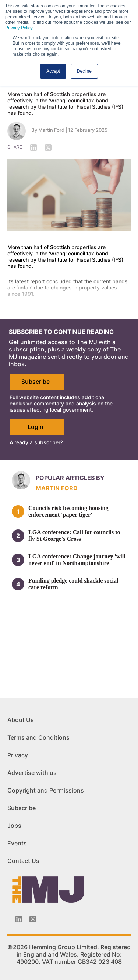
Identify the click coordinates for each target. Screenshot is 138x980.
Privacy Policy (19, 28)
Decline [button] (84, 71)
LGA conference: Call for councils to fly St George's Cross (74, 535)
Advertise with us (32, 773)
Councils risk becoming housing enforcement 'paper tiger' (68, 511)
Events (17, 843)
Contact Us (23, 861)
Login (36, 427)
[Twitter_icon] (33, 919)
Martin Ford (51, 130)
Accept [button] (53, 71)
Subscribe (36, 382)
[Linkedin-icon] (19, 919)
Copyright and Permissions (46, 790)
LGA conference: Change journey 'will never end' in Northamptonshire (77, 560)
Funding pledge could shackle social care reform (73, 584)
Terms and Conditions (38, 737)
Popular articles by (70, 478)
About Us (21, 720)
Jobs (14, 826)
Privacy (18, 755)
